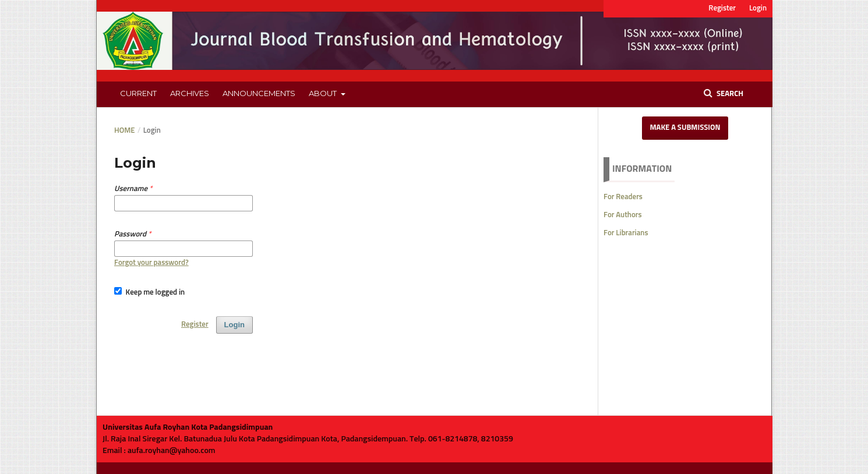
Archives (190, 93)
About (324, 93)
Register (722, 8)
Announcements (259, 93)
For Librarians (626, 233)
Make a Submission (685, 128)
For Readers (623, 197)
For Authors (623, 215)
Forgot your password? (151, 263)
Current (138, 93)
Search (729, 94)
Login (758, 8)
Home (125, 131)
